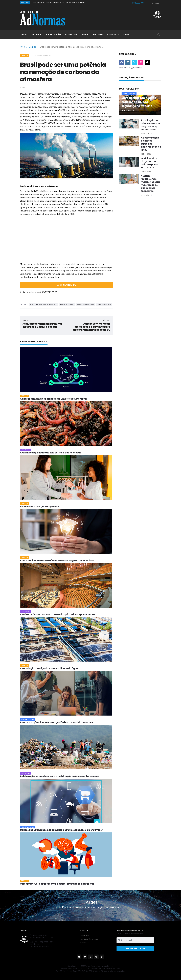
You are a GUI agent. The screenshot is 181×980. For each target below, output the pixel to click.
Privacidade (85, 943)
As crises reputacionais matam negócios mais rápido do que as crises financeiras (151, 183)
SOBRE (126, 34)
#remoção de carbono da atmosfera (43, 304)
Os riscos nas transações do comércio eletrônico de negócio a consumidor (61, 830)
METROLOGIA (71, 34)
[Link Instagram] (141, 62)
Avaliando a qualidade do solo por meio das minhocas (50, 453)
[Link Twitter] (134, 62)
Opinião (33, 47)
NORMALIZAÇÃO (53, 34)
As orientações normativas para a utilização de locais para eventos (57, 614)
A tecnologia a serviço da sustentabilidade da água (49, 668)
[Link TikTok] (147, 62)
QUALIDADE (36, 34)
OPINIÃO (85, 34)
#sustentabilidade (104, 304)
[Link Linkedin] (128, 62)
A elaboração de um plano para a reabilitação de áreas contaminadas (59, 776)
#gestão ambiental (67, 304)
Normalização (27, 719)
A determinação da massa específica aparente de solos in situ (151, 144)
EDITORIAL (98, 34)
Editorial (25, 450)
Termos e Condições (89, 939)
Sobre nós (85, 935)
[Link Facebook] (122, 62)
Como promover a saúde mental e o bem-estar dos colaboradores (57, 884)
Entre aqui (155, 3)
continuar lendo (66, 285)
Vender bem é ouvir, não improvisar (40, 507)
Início (23, 47)
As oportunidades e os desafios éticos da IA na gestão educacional (57, 560)
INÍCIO (24, 34)
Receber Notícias (135, 949)
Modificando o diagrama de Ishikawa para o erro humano (150, 163)
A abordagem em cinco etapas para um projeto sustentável (53, 399)
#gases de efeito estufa (86, 304)
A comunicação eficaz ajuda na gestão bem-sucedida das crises (56, 722)
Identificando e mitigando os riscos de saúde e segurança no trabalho (139, 102)
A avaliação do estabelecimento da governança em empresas (150, 125)
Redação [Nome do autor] (137, 111)
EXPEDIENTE (113, 34)
